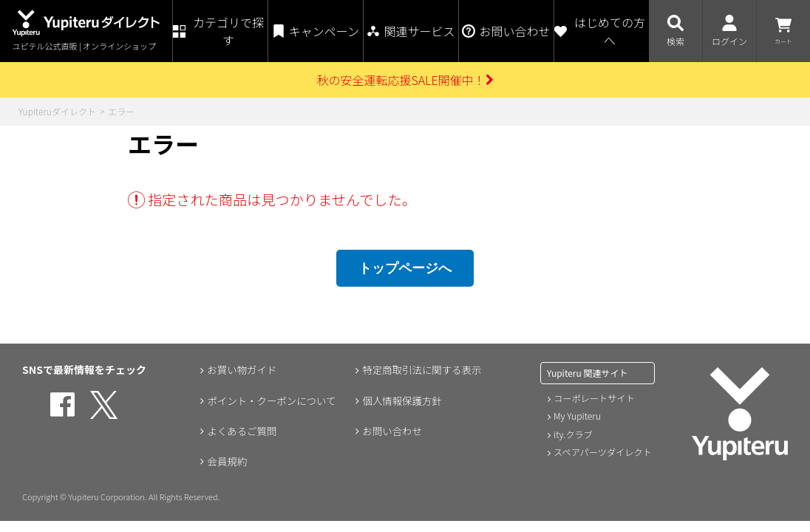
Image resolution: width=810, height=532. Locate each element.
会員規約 (225, 463)
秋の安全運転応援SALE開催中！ (405, 80)
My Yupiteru (577, 416)
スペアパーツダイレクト (602, 451)
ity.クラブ (573, 433)
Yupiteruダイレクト (57, 111)
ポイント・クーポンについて (272, 400)
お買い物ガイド (241, 369)
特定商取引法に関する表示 (422, 369)
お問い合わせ (391, 432)
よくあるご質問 (241, 432)
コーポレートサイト (593, 398)
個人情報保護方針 (401, 400)
